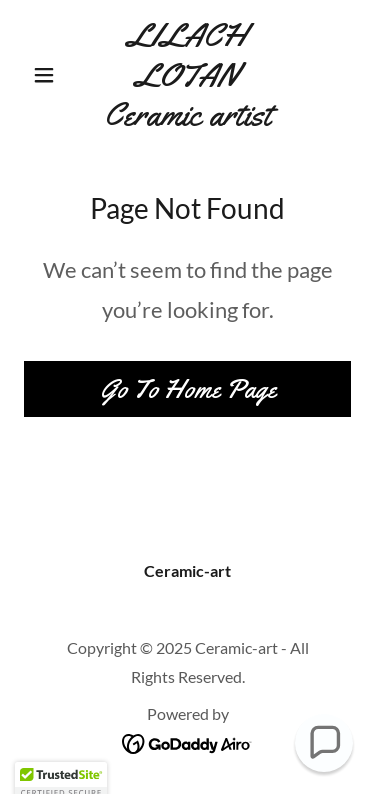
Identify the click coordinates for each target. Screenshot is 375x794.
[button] (48, 75)
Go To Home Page (188, 389)
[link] (187, 75)
